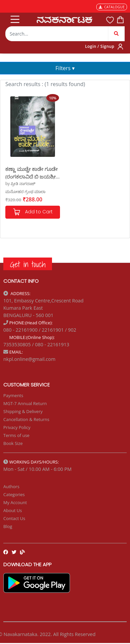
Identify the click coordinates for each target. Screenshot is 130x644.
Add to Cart (33, 212)
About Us (13, 510)
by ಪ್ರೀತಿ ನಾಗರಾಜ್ (20, 184)
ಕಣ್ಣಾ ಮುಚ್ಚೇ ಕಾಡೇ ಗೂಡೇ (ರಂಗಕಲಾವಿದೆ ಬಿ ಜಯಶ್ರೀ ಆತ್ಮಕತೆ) (31, 172)
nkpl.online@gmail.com (29, 359)
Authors (11, 486)
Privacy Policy (17, 427)
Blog (8, 526)
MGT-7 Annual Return (25, 403)
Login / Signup (100, 46)
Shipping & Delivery (23, 411)
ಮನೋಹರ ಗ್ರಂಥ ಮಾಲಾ (25, 192)
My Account (15, 502)
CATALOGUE (112, 7)
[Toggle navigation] (14, 18)
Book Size (13, 443)
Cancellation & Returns (26, 419)
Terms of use (16, 435)
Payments (13, 395)
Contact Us (14, 518)
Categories (14, 494)
